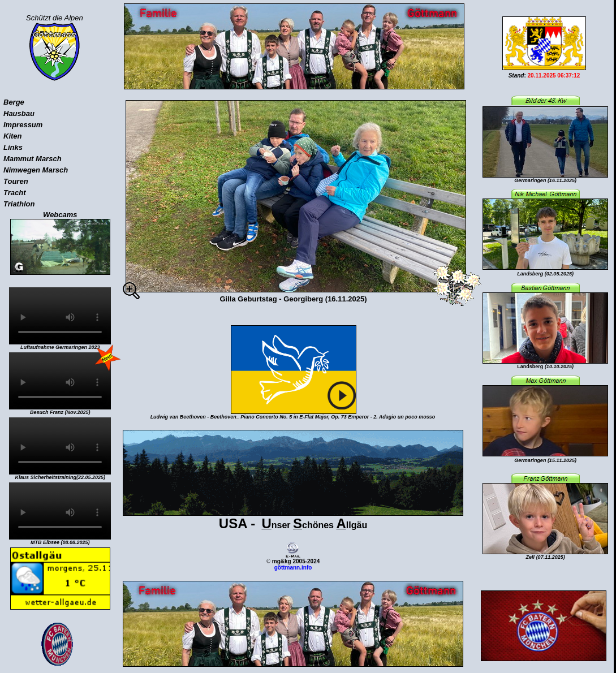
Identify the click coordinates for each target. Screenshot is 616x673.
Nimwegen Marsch (36, 170)
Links (13, 147)
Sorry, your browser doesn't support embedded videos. (60, 316)
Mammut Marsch (33, 159)
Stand (516, 76)
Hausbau (19, 113)
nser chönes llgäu (293, 525)
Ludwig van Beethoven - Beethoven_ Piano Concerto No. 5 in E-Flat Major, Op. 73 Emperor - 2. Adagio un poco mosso (293, 417)
